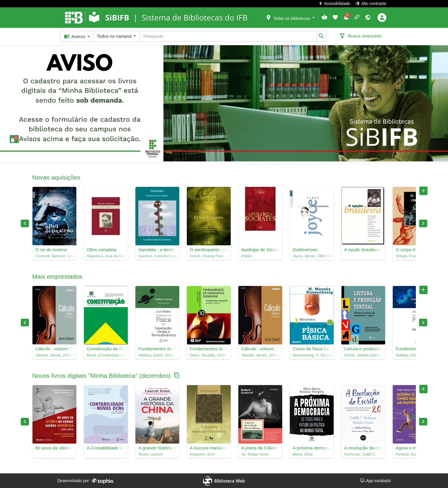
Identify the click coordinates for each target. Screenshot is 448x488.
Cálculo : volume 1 (54, 349)
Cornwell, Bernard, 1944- (54, 256)
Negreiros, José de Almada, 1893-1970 (106, 256)
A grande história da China (157, 448)
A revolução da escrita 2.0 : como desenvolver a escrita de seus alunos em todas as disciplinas (363, 448)
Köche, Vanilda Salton (362, 355)
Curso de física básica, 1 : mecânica (312, 349)
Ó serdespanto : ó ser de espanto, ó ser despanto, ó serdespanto (209, 250)
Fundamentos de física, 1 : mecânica (415, 349)
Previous (25, 223)
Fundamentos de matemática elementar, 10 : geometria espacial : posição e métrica (209, 349)
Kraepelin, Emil (202, 454)
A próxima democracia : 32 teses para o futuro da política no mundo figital (312, 448)
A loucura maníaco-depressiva (209, 448)
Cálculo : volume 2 (260, 349)
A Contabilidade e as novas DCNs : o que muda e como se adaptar (106, 448)
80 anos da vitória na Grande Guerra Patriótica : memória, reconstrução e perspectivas (54, 448)
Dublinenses (305, 250)
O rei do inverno (51, 250)
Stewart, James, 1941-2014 (54, 355)
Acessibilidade (334, 3)
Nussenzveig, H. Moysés (312, 355)
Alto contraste (371, 3)
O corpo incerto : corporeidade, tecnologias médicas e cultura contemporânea (415, 250)
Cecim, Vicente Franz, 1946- (209, 256)
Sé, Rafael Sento (255, 454)
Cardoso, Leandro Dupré (157, 256)
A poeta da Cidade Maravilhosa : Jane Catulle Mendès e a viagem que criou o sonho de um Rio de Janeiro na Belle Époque (260, 448)
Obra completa (102, 250)
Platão (247, 256)
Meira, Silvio (303, 454)
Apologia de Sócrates (260, 250)
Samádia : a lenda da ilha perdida (157, 250)
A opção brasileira (362, 250)
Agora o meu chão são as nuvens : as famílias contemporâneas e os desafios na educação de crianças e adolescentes (415, 448)
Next (423, 223)
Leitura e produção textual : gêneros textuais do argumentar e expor (363, 349)
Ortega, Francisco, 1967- (415, 256)
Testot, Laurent (150, 454)
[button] (290, 17)
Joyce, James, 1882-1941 (312, 256)
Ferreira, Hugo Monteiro (415, 454)
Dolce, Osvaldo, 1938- (208, 355)
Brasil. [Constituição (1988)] (106, 355)
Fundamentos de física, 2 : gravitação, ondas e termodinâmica (157, 349)
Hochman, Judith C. (360, 454)
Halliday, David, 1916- (156, 355)
